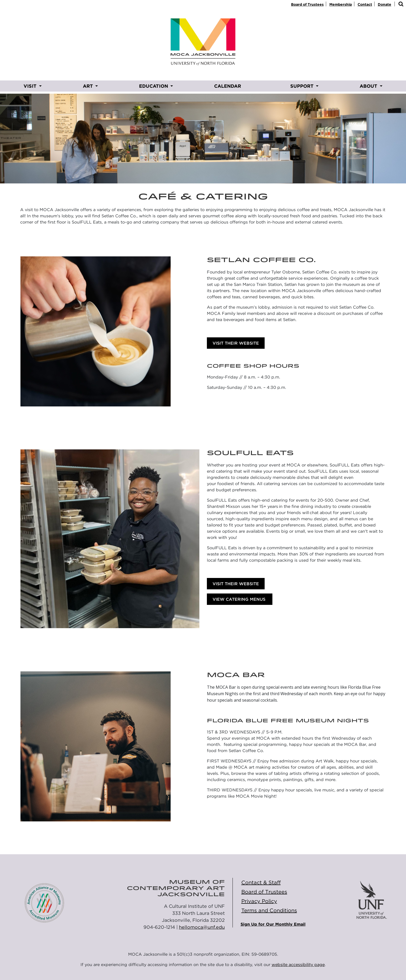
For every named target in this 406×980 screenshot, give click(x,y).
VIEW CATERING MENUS (240, 599)
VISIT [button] (31, 86)
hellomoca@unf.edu (202, 927)
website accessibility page (298, 965)
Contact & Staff (261, 882)
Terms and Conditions (269, 910)
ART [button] (89, 86)
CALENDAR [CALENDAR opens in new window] (228, 86)
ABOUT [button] (369, 86)
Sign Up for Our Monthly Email (273, 924)
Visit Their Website (236, 343)
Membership (341, 4)
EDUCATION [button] (154, 86)
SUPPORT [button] (303, 86)
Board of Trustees (307, 4)
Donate (385, 4)
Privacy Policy (259, 901)
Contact (365, 4)
